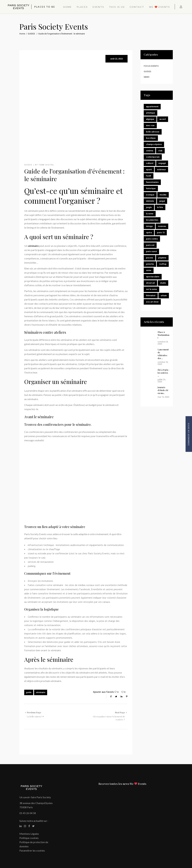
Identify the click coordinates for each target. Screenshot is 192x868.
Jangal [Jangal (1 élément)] (162, 201)
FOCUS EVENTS (151, 66)
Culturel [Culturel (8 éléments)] (150, 163)
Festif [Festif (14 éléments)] (149, 176)
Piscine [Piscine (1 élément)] (150, 258)
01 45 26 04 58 (28, 813)
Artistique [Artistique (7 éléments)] (150, 113)
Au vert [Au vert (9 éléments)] (163, 119)
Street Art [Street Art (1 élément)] (150, 283)
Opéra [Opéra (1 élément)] (149, 233)
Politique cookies (29, 838)
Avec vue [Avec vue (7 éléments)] (150, 125)
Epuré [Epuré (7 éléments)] (149, 170)
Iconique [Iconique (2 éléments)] (150, 195)
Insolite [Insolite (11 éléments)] (163, 195)
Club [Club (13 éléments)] (160, 151)
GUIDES (31, 34)
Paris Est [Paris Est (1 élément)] (150, 245)
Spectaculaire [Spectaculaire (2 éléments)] (153, 277)
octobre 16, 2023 (163, 363)
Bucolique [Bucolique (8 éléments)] (151, 138)
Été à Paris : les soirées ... (163, 373)
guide (29, 692)
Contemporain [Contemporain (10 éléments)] (153, 157)
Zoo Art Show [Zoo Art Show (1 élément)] (152, 302)
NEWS (147, 77)
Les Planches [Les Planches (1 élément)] (152, 220)
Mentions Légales (29, 834)
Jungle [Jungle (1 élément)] (149, 207)
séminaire (33, 246)
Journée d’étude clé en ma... (163, 390)
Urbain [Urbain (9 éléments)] (164, 295)
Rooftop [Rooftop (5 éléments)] (163, 264)
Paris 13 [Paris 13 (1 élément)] (161, 233)
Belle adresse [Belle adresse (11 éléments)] (153, 132)
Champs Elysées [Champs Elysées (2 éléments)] (154, 144)
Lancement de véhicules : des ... (163, 354)
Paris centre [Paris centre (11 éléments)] (152, 239)
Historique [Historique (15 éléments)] (151, 188)
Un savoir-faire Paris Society (35, 797)
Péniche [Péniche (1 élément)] (150, 264)
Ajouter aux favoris (103, 692)
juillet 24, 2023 (162, 381)
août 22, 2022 (117, 59)
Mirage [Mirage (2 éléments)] (149, 226)
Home (22, 34)
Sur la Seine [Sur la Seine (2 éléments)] (151, 289)
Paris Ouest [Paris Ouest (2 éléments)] (151, 251)
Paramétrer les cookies (32, 850)
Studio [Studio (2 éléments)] (163, 283)
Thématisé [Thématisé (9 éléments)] (151, 295)
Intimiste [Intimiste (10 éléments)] (150, 201)
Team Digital (46, 165)
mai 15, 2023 (163, 397)
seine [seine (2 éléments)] (149, 270)
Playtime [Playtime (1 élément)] (162, 258)
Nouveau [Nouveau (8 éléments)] (162, 226)
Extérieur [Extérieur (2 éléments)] (161, 170)
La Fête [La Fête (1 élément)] (160, 207)
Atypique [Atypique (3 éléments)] (150, 119)
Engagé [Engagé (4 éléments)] (162, 163)
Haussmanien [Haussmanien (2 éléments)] (152, 182)
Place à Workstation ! (163, 335)
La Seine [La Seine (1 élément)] (150, 214)
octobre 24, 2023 (163, 343)
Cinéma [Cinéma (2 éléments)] (150, 151)
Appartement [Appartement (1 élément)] (152, 107)
